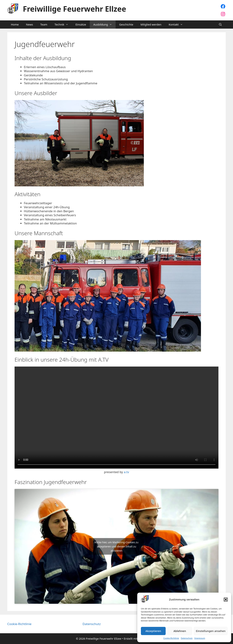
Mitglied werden (151, 24)
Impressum (200, 638)
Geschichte (126, 24)
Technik (63, 25)
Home (15, 24)
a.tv (126, 472)
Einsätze (81, 24)
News (30, 24)
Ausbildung (104, 25)
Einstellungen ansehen (211, 631)
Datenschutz (187, 638)
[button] (226, 600)
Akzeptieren (153, 631)
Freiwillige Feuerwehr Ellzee (75, 9)
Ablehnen (180, 631)
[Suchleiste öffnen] (220, 25)
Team (44, 24)
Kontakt (178, 25)
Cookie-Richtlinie (171, 638)
